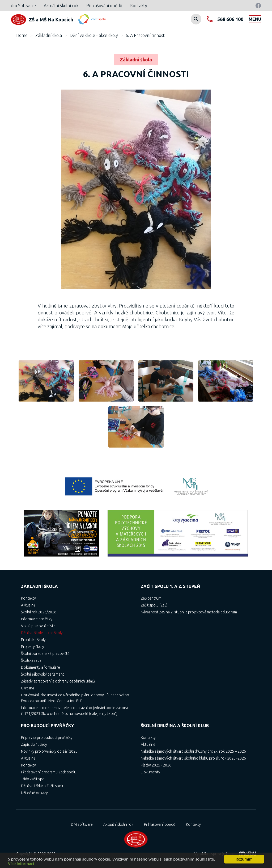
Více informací (21, 864)
